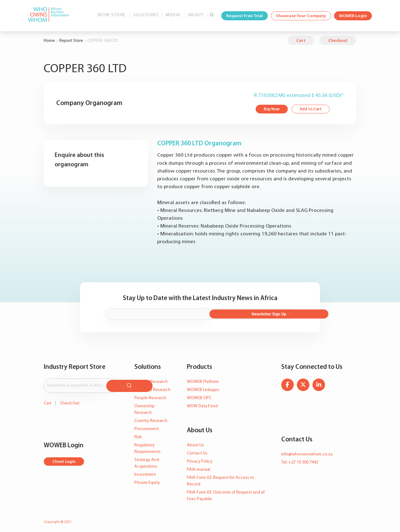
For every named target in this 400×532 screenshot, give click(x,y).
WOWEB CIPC (199, 396)
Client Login (65, 457)
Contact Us (197, 451)
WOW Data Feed (202, 404)
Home (49, 41)
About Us (195, 443)
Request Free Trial (245, 16)
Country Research (151, 418)
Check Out (70, 399)
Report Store (71, 41)
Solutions (146, 15)
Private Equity (147, 480)
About (196, 15)
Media (173, 15)
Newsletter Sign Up (266, 312)
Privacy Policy (200, 459)
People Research (150, 396)
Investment (145, 472)
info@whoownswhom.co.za (307, 452)
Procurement (147, 427)
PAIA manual (198, 467)
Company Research (152, 387)
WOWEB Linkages (203, 387)
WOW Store (112, 15)
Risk (138, 435)
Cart (301, 41)
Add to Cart (313, 110)
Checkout (338, 41)
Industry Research (151, 379)
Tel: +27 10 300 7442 (300, 460)
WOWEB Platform (203, 379)
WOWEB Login (353, 16)
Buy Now (272, 110)
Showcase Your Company (301, 16)
